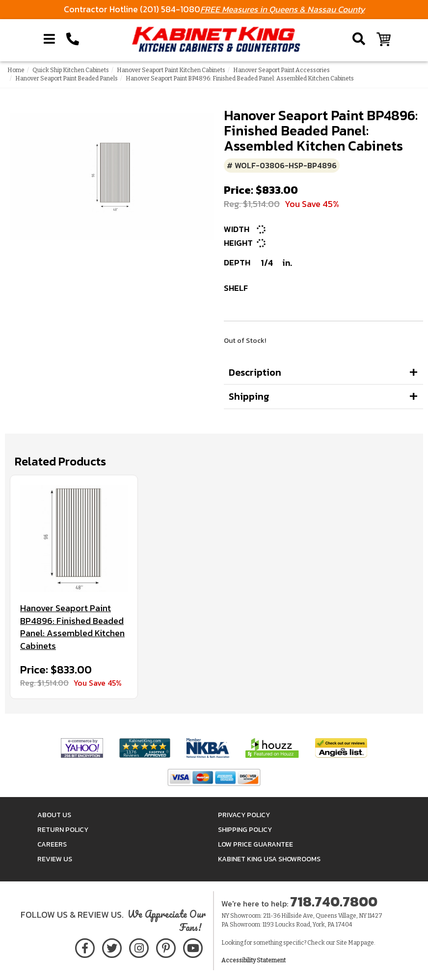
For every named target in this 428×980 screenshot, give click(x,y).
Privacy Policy (244, 815)
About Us (54, 815)
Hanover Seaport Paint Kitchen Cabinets (171, 70)
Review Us (55, 859)
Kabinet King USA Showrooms (269, 859)
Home (16, 70)
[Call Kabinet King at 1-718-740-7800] (73, 39)
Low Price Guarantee (255, 844)
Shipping (249, 396)
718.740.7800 (334, 902)
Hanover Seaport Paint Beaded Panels (67, 78)
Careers (52, 844)
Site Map (348, 943)
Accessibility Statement (254, 960)
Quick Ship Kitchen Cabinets (71, 70)
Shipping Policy (245, 830)
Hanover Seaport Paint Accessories (281, 70)
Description (255, 372)
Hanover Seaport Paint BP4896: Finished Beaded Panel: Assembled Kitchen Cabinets (72, 627)
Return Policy (63, 830)
